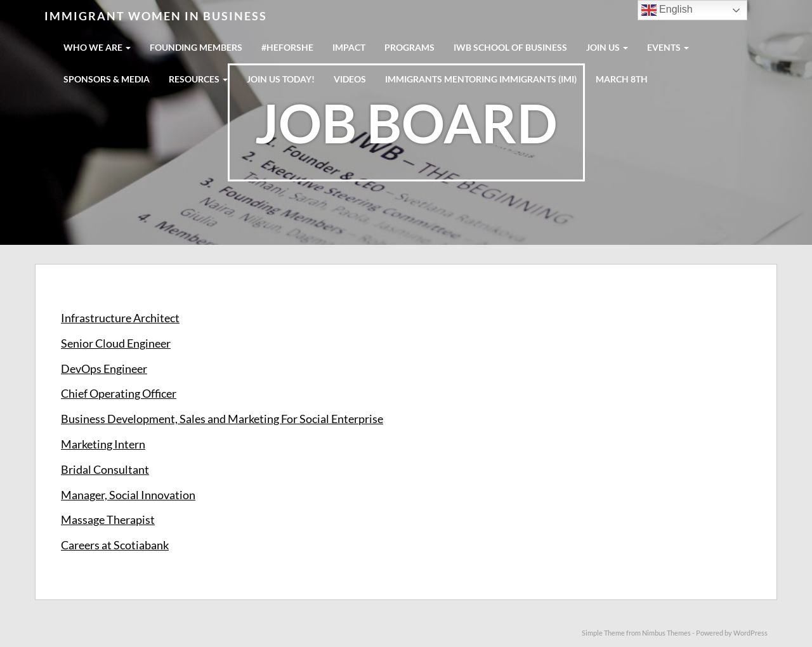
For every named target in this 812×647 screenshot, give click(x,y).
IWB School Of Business (510, 47)
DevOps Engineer (104, 369)
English (667, 10)
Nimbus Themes (666, 633)
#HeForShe (287, 47)
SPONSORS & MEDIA (107, 79)
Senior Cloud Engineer (116, 343)
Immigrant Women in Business (156, 16)
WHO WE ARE (97, 47)
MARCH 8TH (622, 79)
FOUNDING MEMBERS (196, 47)
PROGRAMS (409, 47)
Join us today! (281, 79)
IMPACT (349, 47)
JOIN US (607, 47)
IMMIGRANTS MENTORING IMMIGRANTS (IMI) (481, 79)
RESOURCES (198, 79)
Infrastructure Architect (120, 318)
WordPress (750, 633)
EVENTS (668, 47)
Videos (350, 79)
